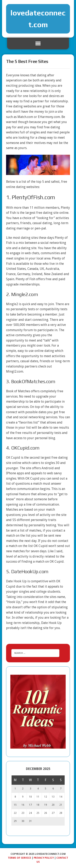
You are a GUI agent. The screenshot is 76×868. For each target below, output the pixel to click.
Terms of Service (19, 858)
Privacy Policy (44, 858)
